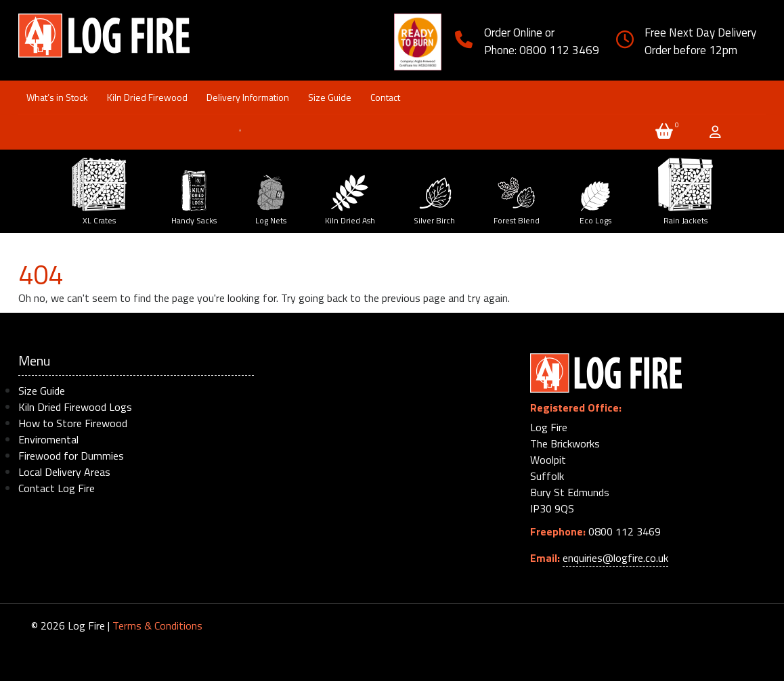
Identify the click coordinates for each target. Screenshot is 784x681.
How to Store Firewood (73, 423)
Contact (385, 97)
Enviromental (48, 439)
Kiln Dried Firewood (147, 97)
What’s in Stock (57, 97)
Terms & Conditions (157, 625)
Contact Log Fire (57, 488)
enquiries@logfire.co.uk (615, 558)
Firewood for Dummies (71, 456)
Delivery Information (248, 97)
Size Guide (330, 97)
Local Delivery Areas (64, 472)
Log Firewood (104, 41)
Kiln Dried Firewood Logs (75, 407)
